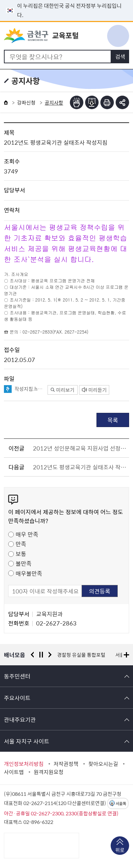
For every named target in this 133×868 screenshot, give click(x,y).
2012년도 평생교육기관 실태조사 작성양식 (80, 467)
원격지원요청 (49, 772)
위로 (120, 851)
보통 (21, 554)
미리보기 (63, 390)
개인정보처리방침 (24, 764)
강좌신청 (26, 102)
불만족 (24, 563)
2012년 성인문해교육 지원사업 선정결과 (80, 448)
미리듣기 (94, 390)
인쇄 (107, 102)
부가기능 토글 (122, 102)
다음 (50, 655)
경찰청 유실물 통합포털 (81, 655)
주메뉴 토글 (118, 36)
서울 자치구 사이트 (27, 741)
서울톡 (121, 803)
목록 (113, 420)
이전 (32, 655)
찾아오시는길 (103, 764)
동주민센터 (17, 676)
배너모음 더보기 (126, 655)
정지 (41, 655)
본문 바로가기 (67, 0)
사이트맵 (14, 772)
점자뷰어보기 (77, 102)
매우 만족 (27, 534)
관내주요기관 (20, 719)
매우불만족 (29, 573)
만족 (21, 544)
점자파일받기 (92, 102)
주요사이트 (17, 698)
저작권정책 (66, 764)
